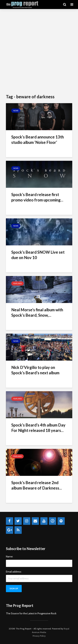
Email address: (14, 572)
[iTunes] (53, 521)
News (16, 111)
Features (17, 283)
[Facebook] (10, 521)
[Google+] (10, 530)
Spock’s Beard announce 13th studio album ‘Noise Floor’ (38, 140)
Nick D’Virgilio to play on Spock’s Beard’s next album (35, 370)
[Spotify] (61, 521)
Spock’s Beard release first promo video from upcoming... (37, 197)
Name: (10, 557)
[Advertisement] (39, 52)
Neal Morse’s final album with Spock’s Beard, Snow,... (37, 312)
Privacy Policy (39, 636)
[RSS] (18, 530)
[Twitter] (18, 521)
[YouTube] (44, 521)
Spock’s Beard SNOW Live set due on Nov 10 (38, 255)
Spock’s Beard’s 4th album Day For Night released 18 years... (38, 428)
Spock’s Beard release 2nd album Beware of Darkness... (37, 485)
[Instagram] (27, 521)
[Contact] (35, 521)
